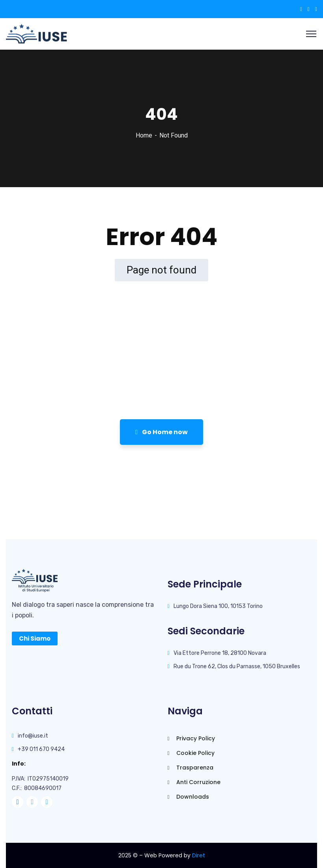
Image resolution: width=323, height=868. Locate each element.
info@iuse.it (33, 736)
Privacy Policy (191, 738)
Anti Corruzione (194, 782)
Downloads (188, 797)
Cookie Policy (191, 753)
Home (144, 135)
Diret (199, 855)
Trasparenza (190, 768)
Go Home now (161, 432)
